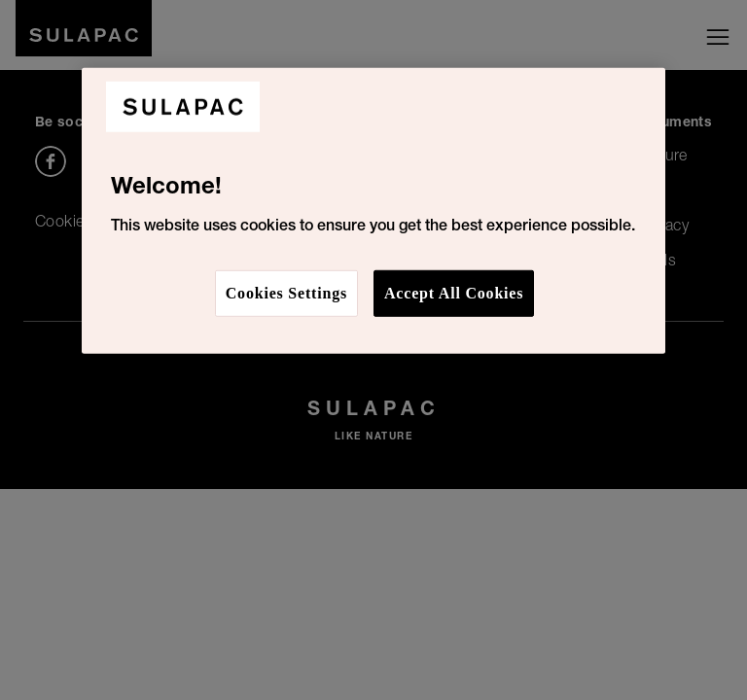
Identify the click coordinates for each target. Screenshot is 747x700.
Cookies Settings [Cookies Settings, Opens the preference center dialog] (286, 292)
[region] (373, 211)
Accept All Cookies (454, 292)
